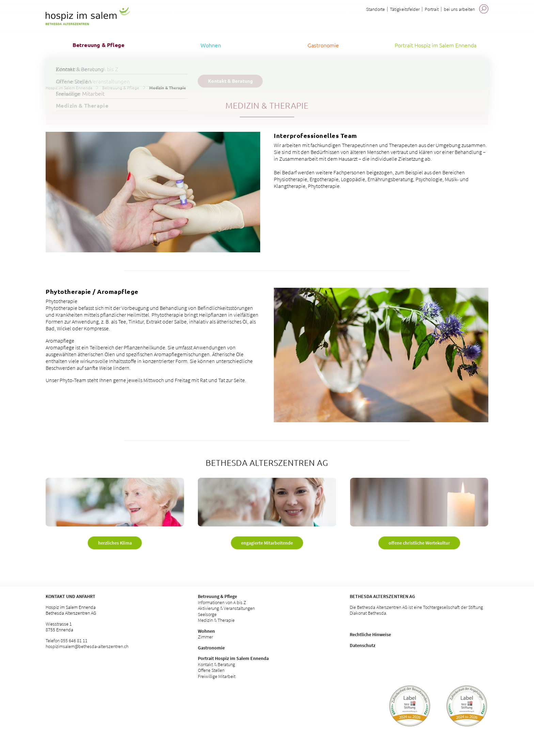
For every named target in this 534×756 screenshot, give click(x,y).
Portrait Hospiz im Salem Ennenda (233, 658)
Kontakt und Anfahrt (70, 596)
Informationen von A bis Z (222, 602)
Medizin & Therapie (216, 620)
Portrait (432, 9)
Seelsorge (207, 614)
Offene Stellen (211, 670)
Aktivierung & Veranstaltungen (226, 608)
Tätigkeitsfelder (405, 9)
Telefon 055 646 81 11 (67, 641)
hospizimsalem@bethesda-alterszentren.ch (87, 646)
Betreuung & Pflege (121, 88)
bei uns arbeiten (459, 9)
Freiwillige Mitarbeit (217, 676)
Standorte (375, 9)
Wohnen (206, 631)
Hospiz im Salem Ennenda (69, 88)
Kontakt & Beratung (216, 664)
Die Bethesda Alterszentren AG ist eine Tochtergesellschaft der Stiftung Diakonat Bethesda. (416, 610)
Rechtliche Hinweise (370, 634)
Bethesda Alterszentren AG (382, 596)
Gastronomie (211, 648)
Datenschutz (363, 645)
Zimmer (205, 637)
